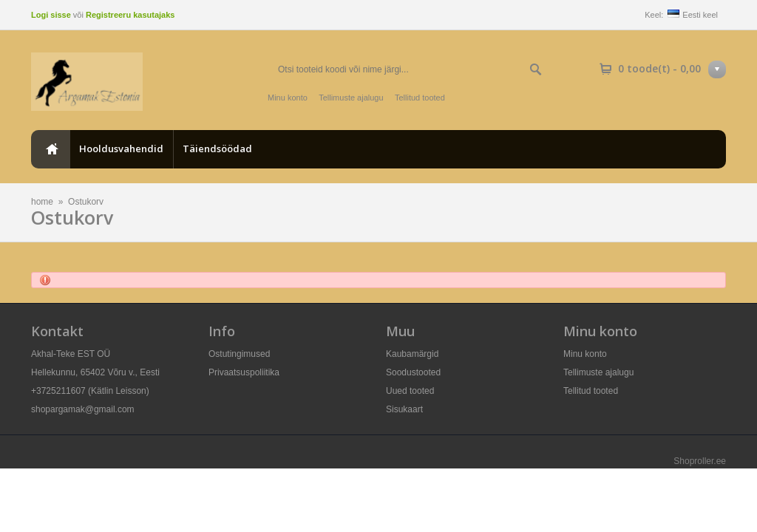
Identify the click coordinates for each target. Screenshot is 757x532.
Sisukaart (404, 409)
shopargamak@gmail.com (83, 409)
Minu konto (288, 98)
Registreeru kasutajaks (130, 15)
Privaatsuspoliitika (244, 372)
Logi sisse (51, 15)
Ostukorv (86, 202)
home (50, 149)
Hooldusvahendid (121, 149)
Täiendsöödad (217, 149)
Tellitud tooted (420, 98)
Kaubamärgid (412, 354)
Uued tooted (410, 391)
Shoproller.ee (700, 461)
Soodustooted (413, 372)
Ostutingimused (239, 354)
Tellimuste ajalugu (351, 98)
